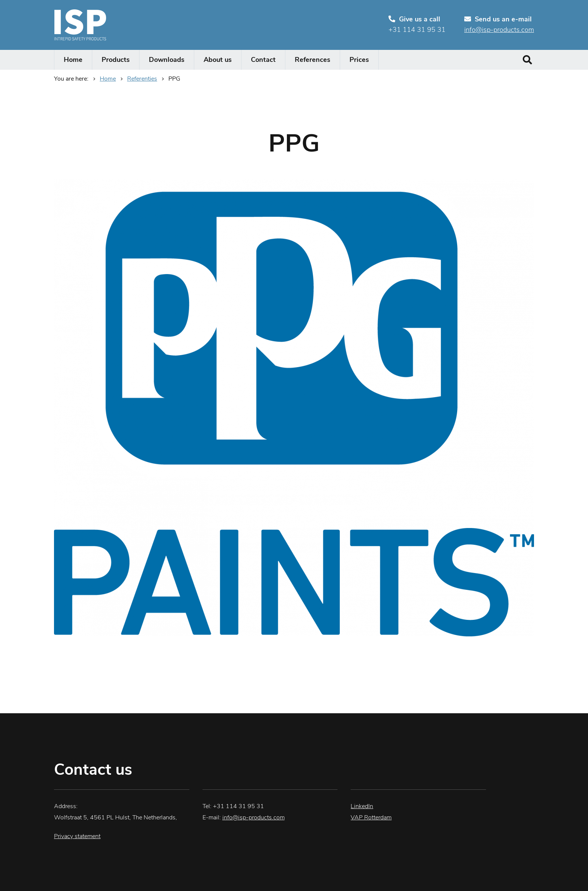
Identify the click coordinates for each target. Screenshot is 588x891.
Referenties (142, 79)
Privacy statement (77, 837)
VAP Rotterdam (371, 818)
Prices (359, 60)
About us (218, 60)
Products (116, 60)
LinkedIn (362, 807)
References (313, 60)
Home (73, 60)
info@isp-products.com (499, 30)
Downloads (167, 60)
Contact (263, 60)
